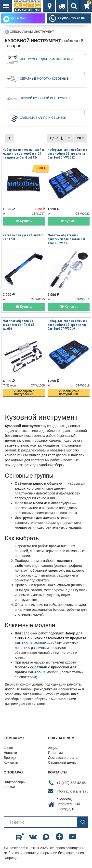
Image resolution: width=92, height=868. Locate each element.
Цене (60, 138)
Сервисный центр (62, 763)
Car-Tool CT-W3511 (43, 672)
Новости (10, 753)
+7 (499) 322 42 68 (71, 783)
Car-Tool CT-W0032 (30, 643)
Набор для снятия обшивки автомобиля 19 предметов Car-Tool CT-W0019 (67, 325)
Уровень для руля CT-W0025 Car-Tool (23, 237)
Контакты (11, 763)
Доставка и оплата (63, 758)
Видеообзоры (14, 782)
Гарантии (55, 753)
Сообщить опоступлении (24, 393)
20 (81, 138)
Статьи (9, 787)
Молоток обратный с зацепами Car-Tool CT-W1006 (19, 325)
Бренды (10, 758)
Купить (24, 221)
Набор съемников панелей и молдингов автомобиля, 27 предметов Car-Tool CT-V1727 (23, 155)
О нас (8, 748)
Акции (53, 748)
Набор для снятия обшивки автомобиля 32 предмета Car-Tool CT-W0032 (67, 153)
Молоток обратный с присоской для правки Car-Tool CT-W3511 (67, 239)
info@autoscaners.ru (72, 791)
